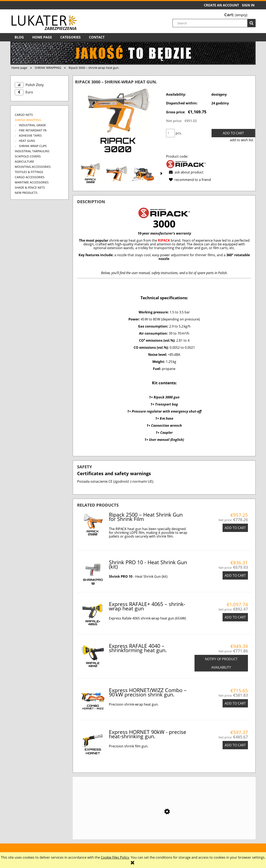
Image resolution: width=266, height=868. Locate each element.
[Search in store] (215, 23)
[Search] (251, 23)
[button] (161, 173)
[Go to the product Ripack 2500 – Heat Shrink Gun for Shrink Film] (164, 822)
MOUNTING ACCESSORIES (33, 167)
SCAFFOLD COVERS (28, 156)
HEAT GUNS (27, 141)
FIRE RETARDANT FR (33, 130)
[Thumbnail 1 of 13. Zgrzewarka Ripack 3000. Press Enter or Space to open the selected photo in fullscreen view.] (91, 174)
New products (26, 193)
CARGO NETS (24, 115)
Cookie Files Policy (115, 857)
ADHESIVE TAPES (30, 135)
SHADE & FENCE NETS (30, 187)
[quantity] (170, 133)
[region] (133, 53)
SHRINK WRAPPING (28, 120)
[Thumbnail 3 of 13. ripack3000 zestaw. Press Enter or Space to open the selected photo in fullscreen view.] (143, 174)
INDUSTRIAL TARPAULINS (32, 151)
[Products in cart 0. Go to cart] (236, 15)
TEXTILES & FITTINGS (29, 172)
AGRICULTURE (24, 161)
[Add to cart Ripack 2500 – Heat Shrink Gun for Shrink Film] (235, 528)
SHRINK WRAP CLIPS (33, 146)
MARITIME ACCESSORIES (32, 182)
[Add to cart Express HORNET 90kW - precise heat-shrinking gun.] (235, 745)
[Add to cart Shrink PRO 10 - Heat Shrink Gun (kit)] (235, 575)
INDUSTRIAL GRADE (32, 125)
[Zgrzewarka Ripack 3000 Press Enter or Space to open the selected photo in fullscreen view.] (119, 123)
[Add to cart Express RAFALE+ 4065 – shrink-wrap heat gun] (235, 617)
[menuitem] (19, 37)
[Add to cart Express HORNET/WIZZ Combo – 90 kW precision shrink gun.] (235, 703)
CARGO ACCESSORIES (30, 177)
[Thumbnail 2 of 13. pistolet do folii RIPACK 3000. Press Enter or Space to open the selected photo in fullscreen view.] (117, 174)
